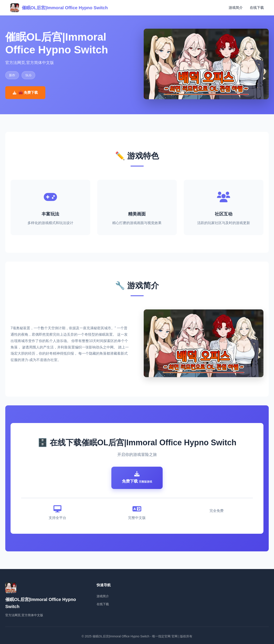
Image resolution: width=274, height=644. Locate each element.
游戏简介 (236, 8)
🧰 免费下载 (25, 93)
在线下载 (257, 8)
